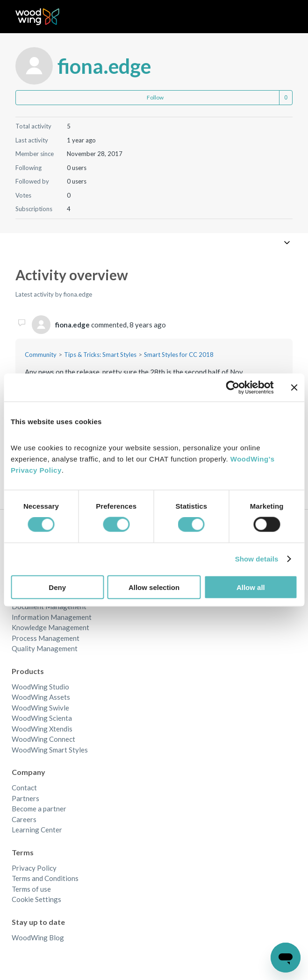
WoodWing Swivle (40, 708)
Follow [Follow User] (155, 97)
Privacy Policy (34, 868)
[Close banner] (294, 388)
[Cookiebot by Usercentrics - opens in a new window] (233, 388)
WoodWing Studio (40, 687)
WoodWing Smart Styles (50, 750)
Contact (24, 788)
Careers (24, 819)
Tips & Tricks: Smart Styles (100, 355)
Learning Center (37, 830)
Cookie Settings (36, 899)
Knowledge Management (50, 627)
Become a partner (39, 809)
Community (41, 355)
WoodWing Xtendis (42, 729)
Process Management (46, 638)
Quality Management (45, 648)
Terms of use (31, 889)
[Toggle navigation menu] (276, 17)
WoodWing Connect (43, 739)
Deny (57, 587)
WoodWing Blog (38, 937)
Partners (25, 798)
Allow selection (154, 587)
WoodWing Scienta (42, 718)
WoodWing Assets (41, 697)
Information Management (52, 617)
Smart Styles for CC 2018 (179, 355)
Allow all (251, 587)
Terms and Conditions (45, 878)
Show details (257, 559)
